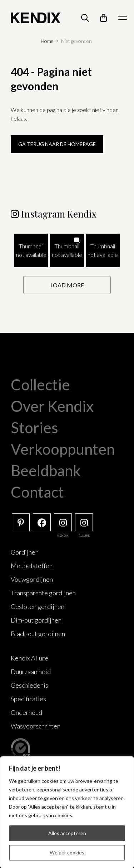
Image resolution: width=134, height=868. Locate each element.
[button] (31, 250)
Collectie (40, 385)
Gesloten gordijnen (38, 606)
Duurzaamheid (31, 672)
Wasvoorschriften (36, 726)
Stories (34, 428)
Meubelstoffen (32, 566)
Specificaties (28, 699)
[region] (67, 812)
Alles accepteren (67, 833)
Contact (37, 492)
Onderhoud (26, 712)
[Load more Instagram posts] (67, 285)
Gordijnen (25, 552)
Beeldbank (46, 470)
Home (47, 41)
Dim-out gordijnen (36, 620)
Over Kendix (52, 406)
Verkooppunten (63, 449)
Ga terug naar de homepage (57, 144)
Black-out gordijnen (38, 634)
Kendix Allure (29, 658)
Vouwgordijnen (32, 579)
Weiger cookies (67, 852)
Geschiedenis (29, 685)
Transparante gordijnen (43, 593)
